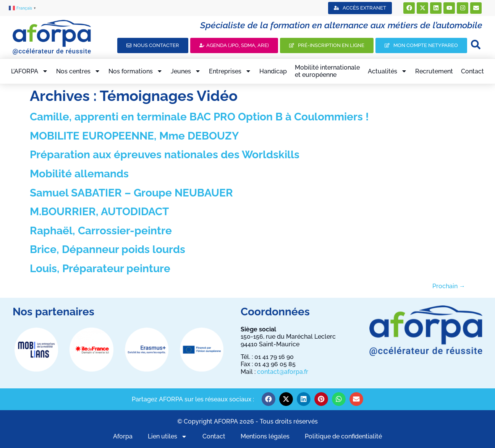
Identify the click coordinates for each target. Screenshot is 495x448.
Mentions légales (265, 436)
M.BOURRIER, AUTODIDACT (99, 212)
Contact (472, 71)
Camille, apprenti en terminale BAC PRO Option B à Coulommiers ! (199, 117)
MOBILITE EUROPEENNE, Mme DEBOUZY (134, 136)
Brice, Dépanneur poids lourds (108, 249)
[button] (269, 399)
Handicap (273, 71)
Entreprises (230, 71)
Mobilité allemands (79, 174)
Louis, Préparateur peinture (100, 269)
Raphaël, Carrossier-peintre (101, 231)
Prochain (449, 286)
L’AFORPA (30, 71)
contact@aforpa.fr (283, 372)
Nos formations (136, 71)
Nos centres (78, 71)
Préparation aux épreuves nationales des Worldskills (165, 155)
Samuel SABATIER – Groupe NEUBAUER (131, 193)
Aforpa (123, 436)
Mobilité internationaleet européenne (327, 71)
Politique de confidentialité (343, 436)
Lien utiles (167, 436)
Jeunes (186, 71)
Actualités (387, 71)
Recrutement (434, 71)
